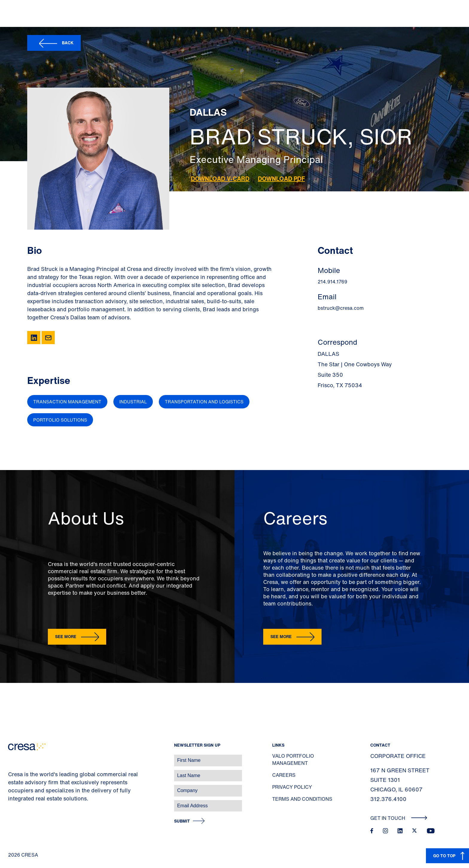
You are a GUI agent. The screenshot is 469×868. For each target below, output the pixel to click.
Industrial (133, 402)
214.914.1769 (332, 282)
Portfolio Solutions (60, 420)
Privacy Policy (292, 787)
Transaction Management (67, 402)
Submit (182, 821)
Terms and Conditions (302, 799)
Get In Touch (399, 818)
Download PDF (281, 179)
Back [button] (68, 43)
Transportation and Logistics (204, 402)
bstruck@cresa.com (341, 308)
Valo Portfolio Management (293, 759)
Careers (284, 775)
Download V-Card (220, 179)
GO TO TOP (444, 856)
